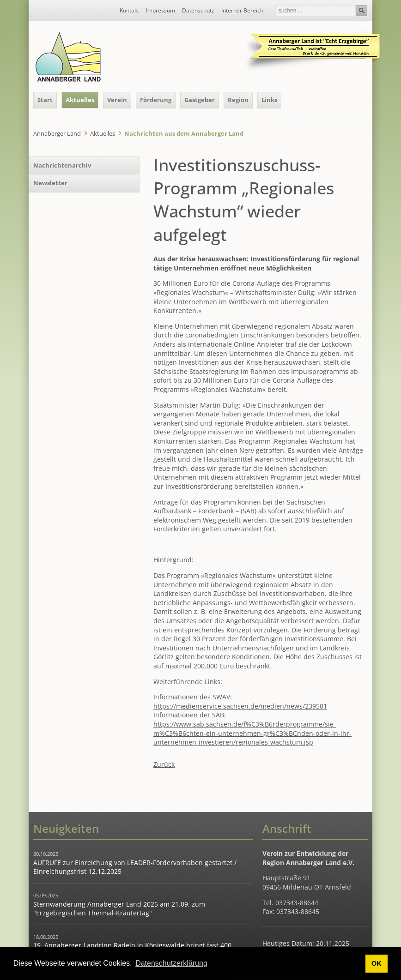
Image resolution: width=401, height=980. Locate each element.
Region (238, 100)
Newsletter (50, 183)
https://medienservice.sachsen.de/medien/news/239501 (240, 706)
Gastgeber (200, 100)
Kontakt (129, 11)
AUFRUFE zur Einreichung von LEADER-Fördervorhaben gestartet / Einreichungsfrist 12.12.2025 (135, 867)
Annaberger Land (57, 133)
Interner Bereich (242, 11)
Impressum (161, 11)
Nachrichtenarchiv (62, 165)
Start (45, 100)
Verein (117, 100)
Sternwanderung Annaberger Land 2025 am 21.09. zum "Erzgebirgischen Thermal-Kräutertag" (119, 909)
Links (269, 100)
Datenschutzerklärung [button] (171, 963)
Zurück (164, 764)
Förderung (156, 100)
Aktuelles (80, 100)
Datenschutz (198, 11)
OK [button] (377, 963)
